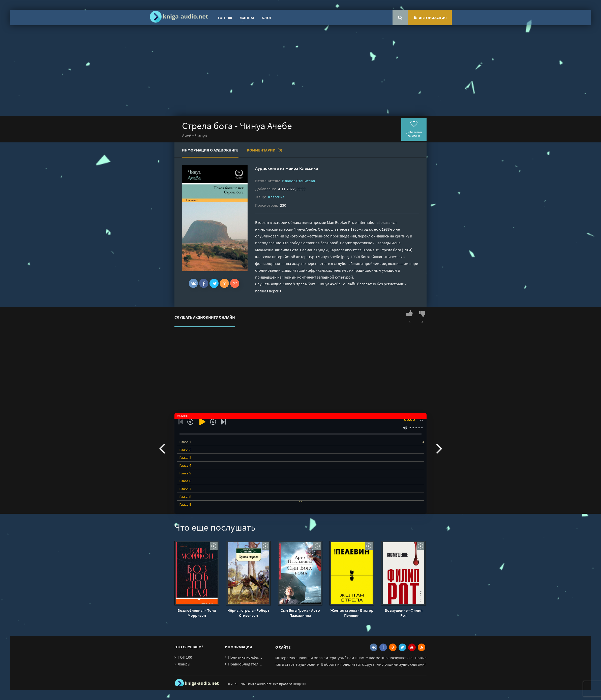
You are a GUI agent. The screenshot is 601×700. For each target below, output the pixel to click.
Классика (309, 168)
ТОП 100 (225, 18)
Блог (267, 18)
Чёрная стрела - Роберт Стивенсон (248, 613)
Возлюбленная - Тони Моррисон (197, 613)
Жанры (247, 18)
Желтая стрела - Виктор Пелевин (352, 613)
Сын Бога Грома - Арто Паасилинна (300, 613)
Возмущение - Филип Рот (404, 613)
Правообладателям (246, 664)
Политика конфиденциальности (257, 657)
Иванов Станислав (298, 181)
